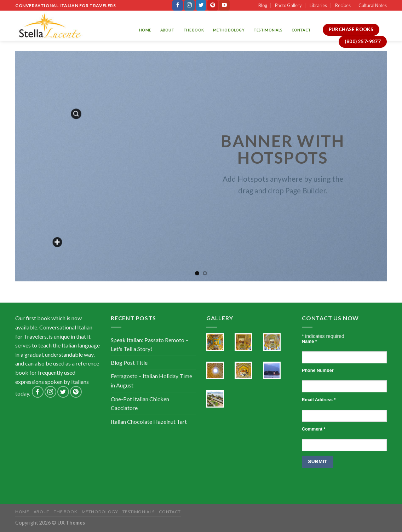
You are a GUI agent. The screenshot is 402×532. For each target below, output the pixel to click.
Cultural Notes (373, 5)
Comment (314, 429)
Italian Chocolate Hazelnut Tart (149, 422)
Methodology (229, 30)
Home (145, 30)
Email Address (319, 400)
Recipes (343, 5)
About (167, 30)
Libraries (318, 5)
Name (309, 341)
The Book (194, 30)
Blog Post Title (129, 363)
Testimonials (268, 30)
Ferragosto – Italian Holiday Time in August (151, 381)
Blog (263, 5)
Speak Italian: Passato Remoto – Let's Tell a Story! (150, 344)
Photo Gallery (288, 5)
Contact (301, 30)
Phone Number (318, 370)
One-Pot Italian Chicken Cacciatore (140, 404)
